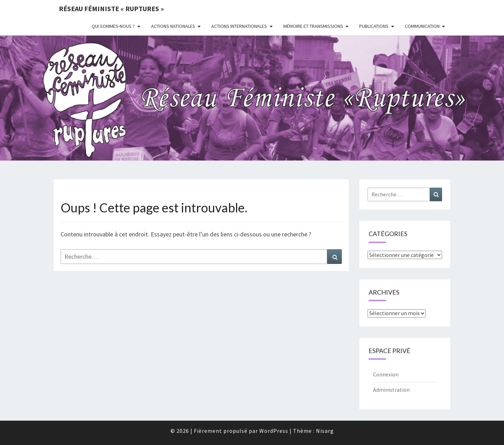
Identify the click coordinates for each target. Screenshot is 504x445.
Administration (391, 390)
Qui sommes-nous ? (113, 26)
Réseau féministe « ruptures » (111, 9)
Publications (374, 26)
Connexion (386, 374)
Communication (422, 26)
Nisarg (325, 431)
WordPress (274, 431)
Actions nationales (173, 26)
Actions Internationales (239, 26)
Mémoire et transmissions (313, 26)
